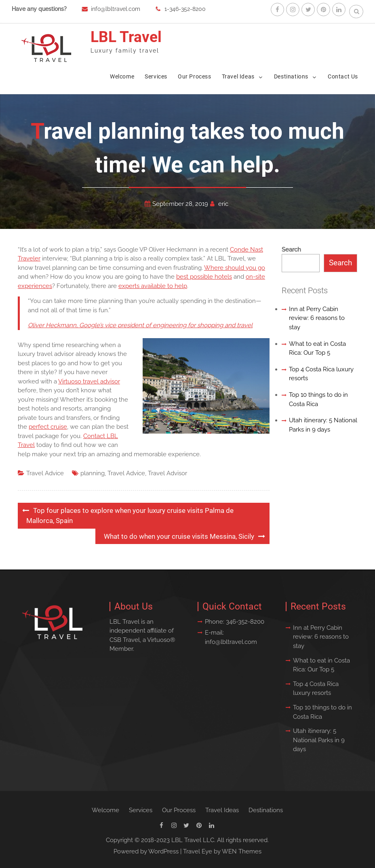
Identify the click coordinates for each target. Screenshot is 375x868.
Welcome (122, 76)
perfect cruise (48, 427)
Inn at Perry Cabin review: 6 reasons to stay (317, 318)
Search (291, 250)
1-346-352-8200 (185, 9)
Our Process (195, 76)
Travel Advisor (167, 473)
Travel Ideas (238, 76)
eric (223, 204)
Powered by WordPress (146, 851)
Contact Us (343, 76)
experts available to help (153, 286)
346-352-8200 (245, 622)
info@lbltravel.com (116, 9)
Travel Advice (45, 473)
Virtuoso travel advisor (89, 381)
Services (156, 76)
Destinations (291, 76)
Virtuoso (159, 640)
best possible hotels (204, 277)
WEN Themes (242, 851)
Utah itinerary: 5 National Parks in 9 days (319, 740)
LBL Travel (126, 37)
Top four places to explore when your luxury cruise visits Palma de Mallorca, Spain (130, 516)
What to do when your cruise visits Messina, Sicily (179, 536)
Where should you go (235, 268)
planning (93, 473)
